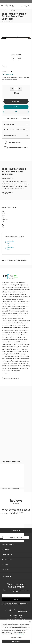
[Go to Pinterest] (13, 60)
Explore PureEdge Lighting (10, 378)
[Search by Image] (25, 6)
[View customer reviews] (23, 611)
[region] (16, 632)
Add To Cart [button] (16, 101)
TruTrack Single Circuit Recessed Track (9, 488)
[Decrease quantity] (12, 89)
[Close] (30, 622)
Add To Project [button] (16, 107)
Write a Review (16, 518)
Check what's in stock (8, 75)
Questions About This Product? (18, 148)
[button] (2, 6)
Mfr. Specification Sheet (10, 248)
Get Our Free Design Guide (16, 538)
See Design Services (15, 143)
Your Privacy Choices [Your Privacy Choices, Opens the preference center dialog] (16, 637)
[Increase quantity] (20, 89)
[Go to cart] (29, 5)
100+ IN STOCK (7, 72)
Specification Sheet (10, 242)
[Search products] (22, 6)
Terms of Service (15, 605)
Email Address (7, 596)
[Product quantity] (16, 89)
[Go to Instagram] (15, 611)
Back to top (16, 531)
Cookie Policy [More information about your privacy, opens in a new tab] (20, 634)
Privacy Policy (5, 605)
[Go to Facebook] (6, 611)
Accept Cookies (16, 641)
